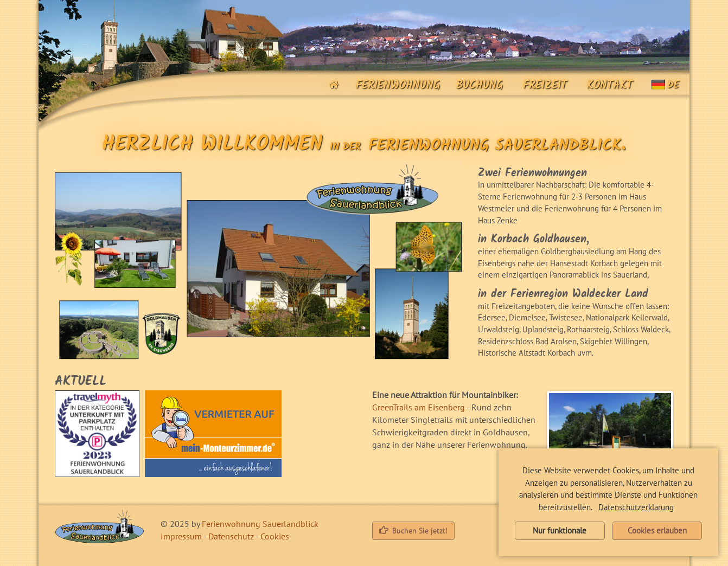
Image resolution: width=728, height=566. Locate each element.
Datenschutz (231, 536)
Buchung (475, 86)
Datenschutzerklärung (636, 507)
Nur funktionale (560, 530)
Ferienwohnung (394, 86)
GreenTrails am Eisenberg (419, 407)
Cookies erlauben (657, 530)
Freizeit (541, 86)
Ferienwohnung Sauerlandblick (260, 524)
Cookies (275, 536)
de (665, 85)
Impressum (181, 536)
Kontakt (605, 86)
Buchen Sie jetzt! (413, 531)
